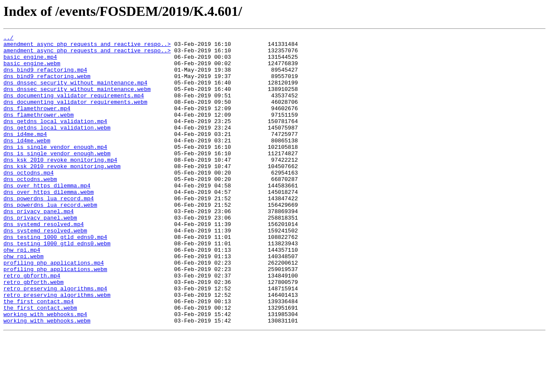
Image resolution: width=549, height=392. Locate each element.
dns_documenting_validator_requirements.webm (75, 116)
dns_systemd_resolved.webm (45, 270)
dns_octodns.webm (30, 208)
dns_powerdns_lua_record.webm (50, 239)
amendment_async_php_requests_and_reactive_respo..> (87, 46)
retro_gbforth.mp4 (32, 324)
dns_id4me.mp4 (25, 154)
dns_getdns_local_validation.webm (57, 147)
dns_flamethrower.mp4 (37, 124)
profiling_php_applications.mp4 (54, 309)
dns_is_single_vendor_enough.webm (57, 178)
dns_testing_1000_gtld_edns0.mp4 (55, 278)
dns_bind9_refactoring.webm (47, 85)
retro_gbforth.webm (33, 332)
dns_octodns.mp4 (29, 201)
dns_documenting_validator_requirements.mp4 (74, 108)
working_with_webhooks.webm (47, 378)
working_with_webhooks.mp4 (45, 371)
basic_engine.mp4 (30, 62)
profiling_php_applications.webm (55, 317)
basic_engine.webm (32, 69)
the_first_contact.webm (40, 363)
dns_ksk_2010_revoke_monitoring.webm (62, 193)
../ (8, 39)
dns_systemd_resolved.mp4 (44, 262)
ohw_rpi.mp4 (22, 293)
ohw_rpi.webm (24, 301)
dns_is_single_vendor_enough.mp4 (55, 170)
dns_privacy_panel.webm (40, 255)
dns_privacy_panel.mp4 (39, 247)
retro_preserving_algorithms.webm (57, 347)
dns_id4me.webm (27, 162)
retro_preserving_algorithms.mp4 (55, 340)
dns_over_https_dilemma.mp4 (47, 216)
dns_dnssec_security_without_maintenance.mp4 (75, 93)
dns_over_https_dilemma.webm (49, 224)
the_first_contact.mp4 (39, 355)
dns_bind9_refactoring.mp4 (45, 77)
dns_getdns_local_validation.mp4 (55, 139)
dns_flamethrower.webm (39, 131)
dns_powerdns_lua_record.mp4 (49, 232)
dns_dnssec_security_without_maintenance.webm (77, 100)
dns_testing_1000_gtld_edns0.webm (57, 286)
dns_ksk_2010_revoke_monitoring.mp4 (60, 185)
